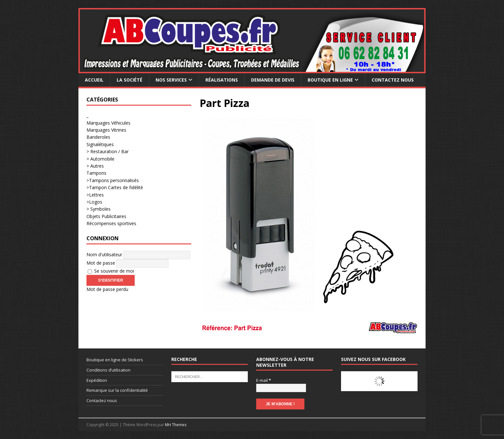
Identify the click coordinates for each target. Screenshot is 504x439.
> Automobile (100, 159)
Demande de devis (273, 80)
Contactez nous (393, 80)
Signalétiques (100, 144)
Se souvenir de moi (111, 271)
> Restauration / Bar (108, 151)
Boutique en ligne (330, 80)
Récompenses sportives (111, 223)
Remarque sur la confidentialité (117, 390)
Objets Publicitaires (106, 216)
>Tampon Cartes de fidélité (115, 187)
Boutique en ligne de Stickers (115, 360)
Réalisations (222, 80)
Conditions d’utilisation (108, 370)
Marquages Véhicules (108, 123)
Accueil (94, 80)
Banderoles (98, 137)
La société (130, 80)
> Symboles (99, 209)
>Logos (94, 202)
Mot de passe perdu (107, 289)
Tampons (96, 173)
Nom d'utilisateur (104, 255)
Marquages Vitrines (106, 130)
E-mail (264, 380)
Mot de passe (101, 263)
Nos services (171, 80)
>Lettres (95, 195)
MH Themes (176, 425)
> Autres (95, 166)
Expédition (97, 380)
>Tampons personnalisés (113, 180)
